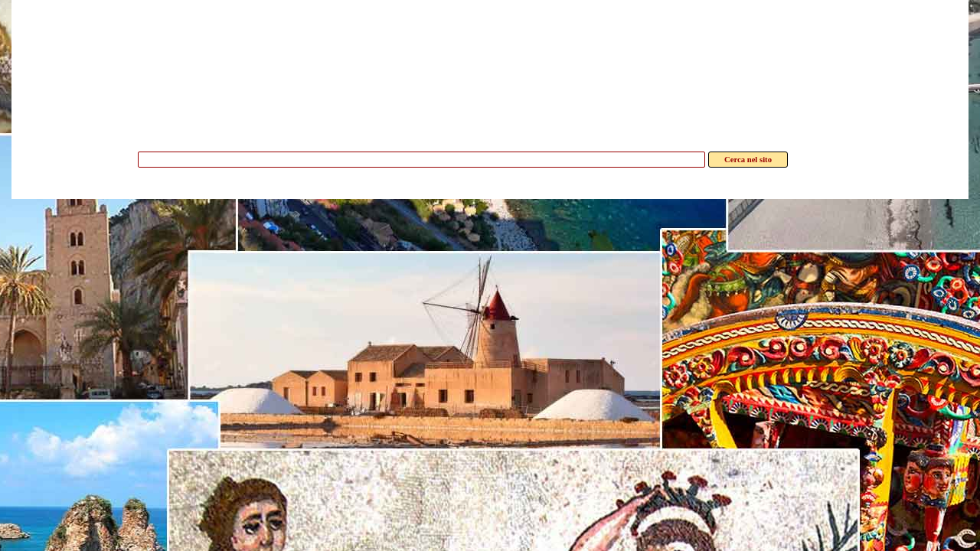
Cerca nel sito (748, 160)
